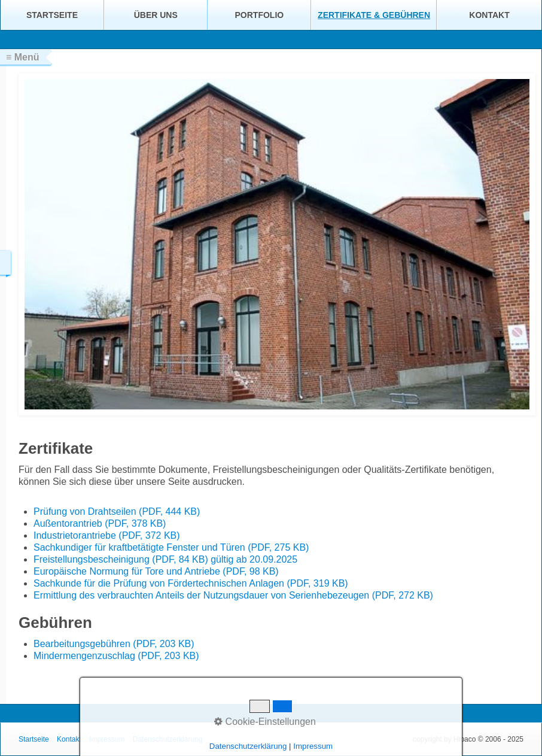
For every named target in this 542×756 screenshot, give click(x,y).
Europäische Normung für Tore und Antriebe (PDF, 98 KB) (156, 571)
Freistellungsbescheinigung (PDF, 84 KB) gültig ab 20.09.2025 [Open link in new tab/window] (165, 559)
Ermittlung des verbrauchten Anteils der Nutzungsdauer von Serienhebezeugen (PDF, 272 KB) (233, 595)
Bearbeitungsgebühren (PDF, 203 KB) (114, 644)
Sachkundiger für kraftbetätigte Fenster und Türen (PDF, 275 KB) (171, 547)
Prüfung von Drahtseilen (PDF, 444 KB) (117, 511)
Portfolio (260, 15)
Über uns (156, 15)
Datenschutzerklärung (168, 739)
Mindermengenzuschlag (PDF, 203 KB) (116, 656)
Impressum (107, 739)
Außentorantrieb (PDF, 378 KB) (100, 523)
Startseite (52, 15)
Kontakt (489, 15)
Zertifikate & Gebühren (374, 15)
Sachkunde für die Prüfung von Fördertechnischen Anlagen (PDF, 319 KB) (191, 583)
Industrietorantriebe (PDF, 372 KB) (107, 535)
